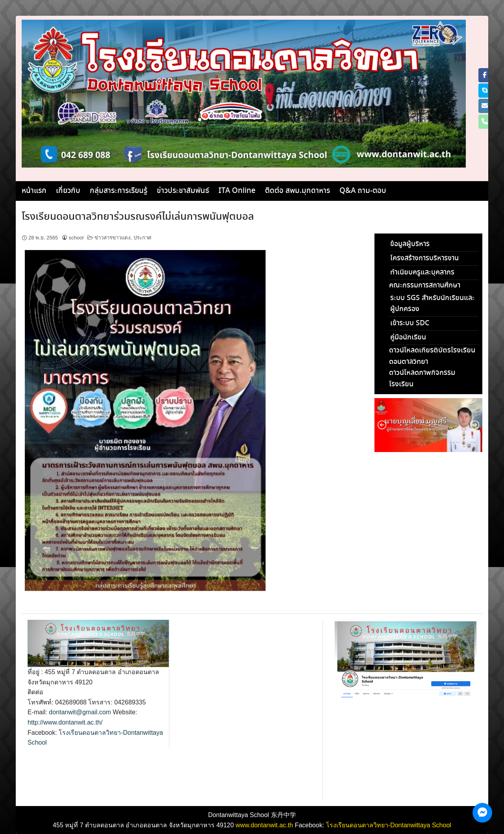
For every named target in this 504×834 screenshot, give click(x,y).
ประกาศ (142, 238)
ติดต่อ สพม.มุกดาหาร (297, 191)
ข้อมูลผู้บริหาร (410, 244)
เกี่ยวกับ (68, 191)
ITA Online (237, 191)
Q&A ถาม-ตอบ (363, 191)
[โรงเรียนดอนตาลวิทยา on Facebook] (485, 75)
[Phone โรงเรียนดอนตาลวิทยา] (485, 122)
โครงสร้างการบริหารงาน (424, 258)
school (76, 238)
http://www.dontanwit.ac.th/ (65, 722)
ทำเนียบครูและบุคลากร (422, 272)
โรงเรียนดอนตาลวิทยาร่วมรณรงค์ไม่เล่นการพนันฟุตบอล (138, 217)
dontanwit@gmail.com (80, 712)
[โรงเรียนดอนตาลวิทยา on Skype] (485, 91)
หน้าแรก (34, 191)
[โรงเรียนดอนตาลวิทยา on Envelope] (485, 106)
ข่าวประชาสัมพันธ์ (183, 191)
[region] (428, 425)
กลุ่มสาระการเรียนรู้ (119, 191)
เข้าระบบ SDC (410, 323)
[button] (382, 425)
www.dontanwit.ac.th (264, 825)
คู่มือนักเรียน (408, 337)
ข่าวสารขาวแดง (112, 238)
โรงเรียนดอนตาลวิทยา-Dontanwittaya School (389, 825)
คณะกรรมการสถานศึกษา (425, 285)
